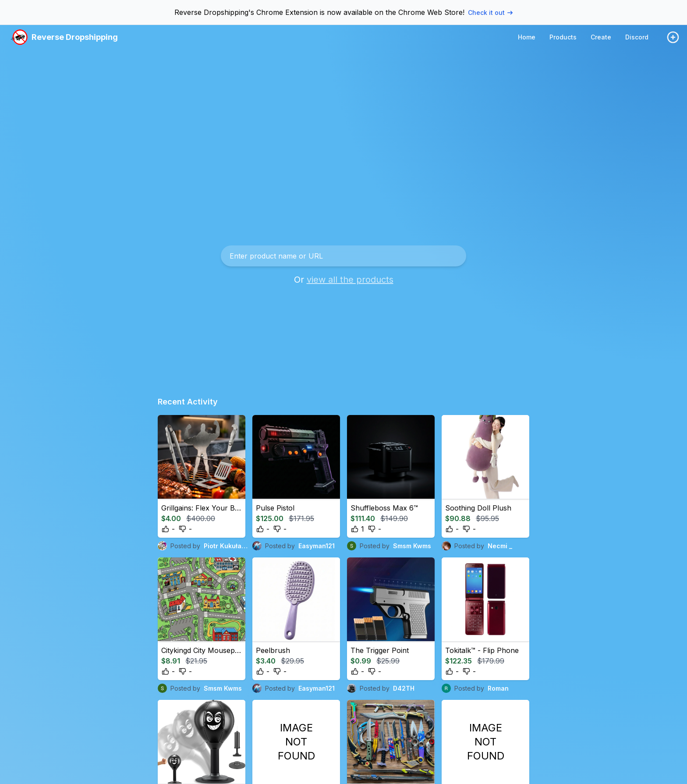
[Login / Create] (673, 37)
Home (527, 37)
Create (601, 37)
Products (563, 37)
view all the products (350, 280)
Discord (637, 37)
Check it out (490, 12)
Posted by (203, 546)
